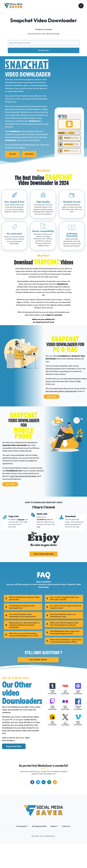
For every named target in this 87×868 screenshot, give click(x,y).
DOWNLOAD (43, 50)
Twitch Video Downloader (52, 732)
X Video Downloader (65, 748)
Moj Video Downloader (52, 747)
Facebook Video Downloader (78, 732)
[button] (22, 851)
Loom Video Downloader (78, 716)
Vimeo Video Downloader (78, 747)
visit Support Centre (38, 684)
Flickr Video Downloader (65, 732)
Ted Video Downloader (65, 716)
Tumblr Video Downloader (52, 716)
